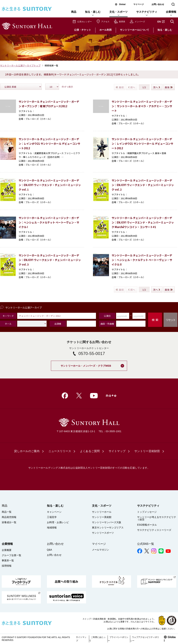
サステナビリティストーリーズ (154, 530)
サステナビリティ (147, 12)
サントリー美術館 (102, 517)
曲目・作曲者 (107, 324)
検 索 (155, 320)
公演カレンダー (84, 22)
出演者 (58, 324)
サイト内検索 (172, 22)
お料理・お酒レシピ (58, 522)
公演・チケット (83, 30)
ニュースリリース (60, 451)
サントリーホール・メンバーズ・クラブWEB (94, 364)
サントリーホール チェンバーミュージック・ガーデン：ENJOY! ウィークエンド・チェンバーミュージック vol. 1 (50, 185)
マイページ (139, 4)
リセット (171, 320)
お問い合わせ (158, 4)
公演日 (107, 316)
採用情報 (7, 566)
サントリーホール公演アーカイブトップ (20, 65)
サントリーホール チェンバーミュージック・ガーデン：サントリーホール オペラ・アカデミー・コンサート (142, 106)
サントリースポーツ (103, 533)
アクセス (105, 22)
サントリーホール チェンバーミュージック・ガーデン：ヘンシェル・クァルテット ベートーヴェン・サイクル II (142, 260)
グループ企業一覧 (11, 555)
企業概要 (7, 550)
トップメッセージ (147, 512)
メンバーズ (140, 22)
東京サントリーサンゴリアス (108, 528)
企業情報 (171, 12)
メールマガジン (100, 550)
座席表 (122, 22)
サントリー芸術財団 (147, 451)
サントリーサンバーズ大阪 (107, 522)
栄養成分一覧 (9, 522)
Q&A (50, 550)
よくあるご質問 (90, 451)
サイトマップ (117, 451)
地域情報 (52, 528)
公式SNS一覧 (146, 544)
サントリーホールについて (135, 30)
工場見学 (52, 517)
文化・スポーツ (118, 12)
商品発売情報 (9, 517)
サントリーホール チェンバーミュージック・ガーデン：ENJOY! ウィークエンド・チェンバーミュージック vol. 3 (50, 260)
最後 (169, 87)
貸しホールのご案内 (27, 451)
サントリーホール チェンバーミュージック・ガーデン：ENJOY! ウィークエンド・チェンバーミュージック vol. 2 (143, 185)
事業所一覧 (8, 560)
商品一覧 (7, 512)
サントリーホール (102, 512)
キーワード (8, 316)
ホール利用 (106, 30)
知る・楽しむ (93, 12)
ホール (8, 324)
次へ (157, 87)
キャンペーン (54, 512)
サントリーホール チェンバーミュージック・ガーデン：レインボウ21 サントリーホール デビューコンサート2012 (49, 144)
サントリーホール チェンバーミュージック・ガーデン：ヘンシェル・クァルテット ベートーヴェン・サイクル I (49, 222)
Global (122, 4)
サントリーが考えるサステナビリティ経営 (157, 518)
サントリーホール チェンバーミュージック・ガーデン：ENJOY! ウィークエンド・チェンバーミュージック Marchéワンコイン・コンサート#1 (143, 222)
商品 (74, 12)
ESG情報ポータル (147, 525)
